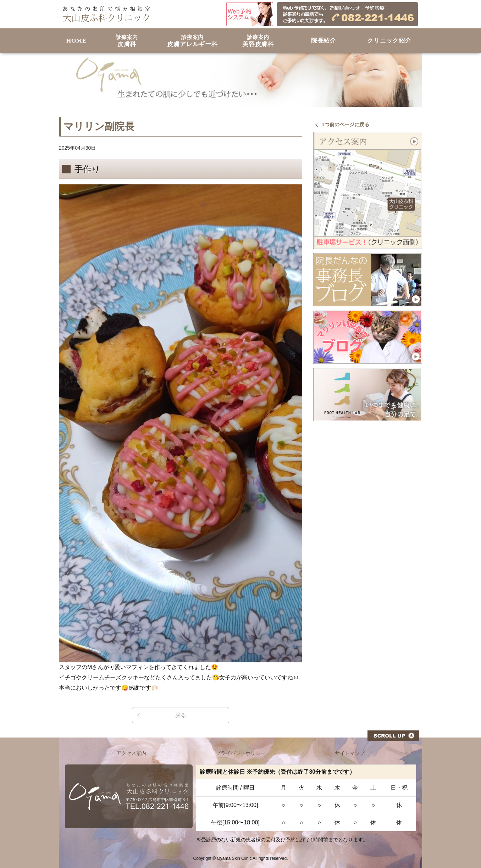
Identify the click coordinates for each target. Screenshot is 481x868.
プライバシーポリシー (240, 753)
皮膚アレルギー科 (192, 41)
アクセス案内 (131, 753)
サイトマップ (350, 753)
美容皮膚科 (258, 41)
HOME (76, 41)
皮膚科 (127, 41)
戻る (181, 715)
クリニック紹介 (389, 41)
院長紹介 (324, 41)
